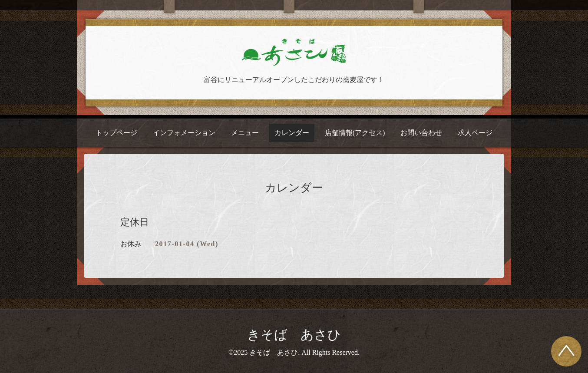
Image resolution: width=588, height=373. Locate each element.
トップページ (116, 133)
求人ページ (475, 133)
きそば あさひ (294, 335)
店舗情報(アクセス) (355, 133)
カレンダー (292, 133)
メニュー (245, 133)
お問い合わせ (421, 133)
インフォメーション (184, 133)
